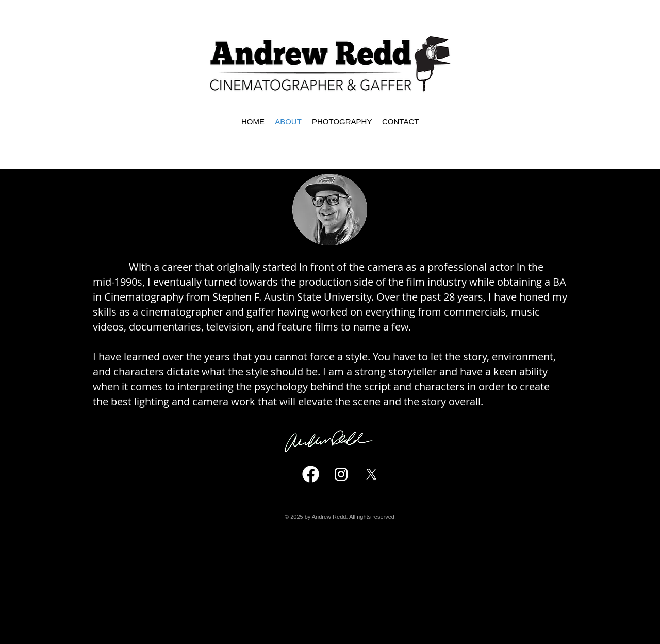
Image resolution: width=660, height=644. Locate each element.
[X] (372, 474)
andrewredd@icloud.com (344, 580)
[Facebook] (311, 474)
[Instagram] (341, 474)
